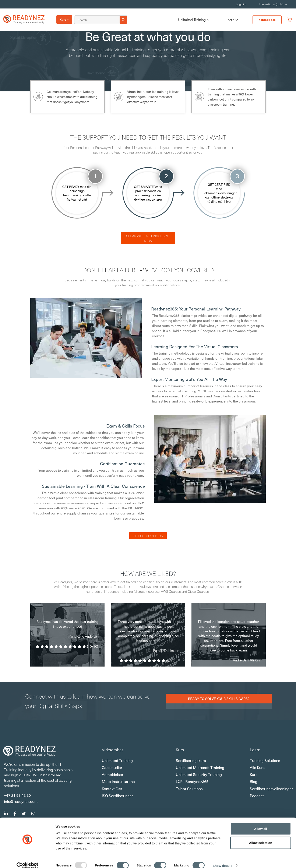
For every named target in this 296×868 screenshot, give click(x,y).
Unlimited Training (194, 20)
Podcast (257, 796)
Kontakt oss (267, 20)
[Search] (98, 20)
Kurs (63, 19)
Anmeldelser (113, 774)
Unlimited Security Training (199, 774)
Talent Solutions (189, 789)
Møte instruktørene (118, 781)
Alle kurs (257, 767)
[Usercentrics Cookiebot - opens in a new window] (27, 860)
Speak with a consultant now (148, 238)
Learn (232, 20)
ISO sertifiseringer (117, 796)
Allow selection (260, 837)
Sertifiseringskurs (191, 760)
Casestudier (112, 767)
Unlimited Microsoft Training (200, 767)
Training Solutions (265, 760)
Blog (253, 781)
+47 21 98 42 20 (17, 795)
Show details (223, 860)
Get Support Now (148, 536)
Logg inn (242, 4)
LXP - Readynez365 (192, 781)
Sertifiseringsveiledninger (271, 789)
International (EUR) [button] (271, 4)
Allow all (261, 823)
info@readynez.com (21, 801)
